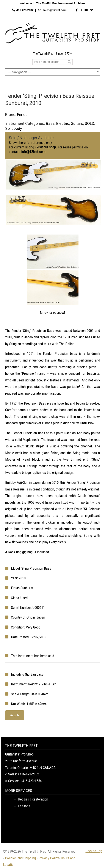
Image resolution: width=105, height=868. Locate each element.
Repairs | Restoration (33, 799)
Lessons (24, 806)
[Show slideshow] (53, 313)
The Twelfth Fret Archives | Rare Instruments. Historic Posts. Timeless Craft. (53, 33)
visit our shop (46, 147)
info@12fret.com (33, 152)
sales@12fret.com (54, 10)
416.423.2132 (25, 10)
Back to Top (94, 851)
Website (15, 715)
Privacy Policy (49, 858)
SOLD (89, 123)
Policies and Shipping (20, 858)
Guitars (77, 123)
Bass (50, 123)
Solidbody (14, 128)
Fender (23, 115)
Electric (63, 123)
